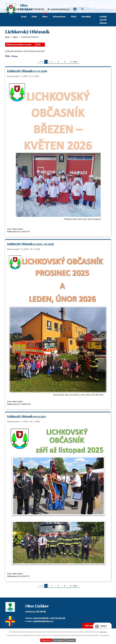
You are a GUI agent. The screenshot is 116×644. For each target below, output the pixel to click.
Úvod (24, 17)
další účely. (104, 632)
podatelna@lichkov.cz (60, 9)
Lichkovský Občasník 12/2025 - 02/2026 (30, 244)
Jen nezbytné (59, 640)
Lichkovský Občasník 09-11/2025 (27, 416)
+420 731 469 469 (37, 9)
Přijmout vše (46, 640)
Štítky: (8, 56)
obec (16, 56)
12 (71, 62)
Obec (45, 17)
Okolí (73, 17)
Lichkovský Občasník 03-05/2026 (27, 71)
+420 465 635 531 (41, 618)
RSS (42, 44)
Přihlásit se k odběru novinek (21, 44)
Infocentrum (59, 17)
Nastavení (71, 640)
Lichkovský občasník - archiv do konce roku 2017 (25, 51)
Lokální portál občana (103, 20)
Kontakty (86, 17)
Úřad (34, 17)
